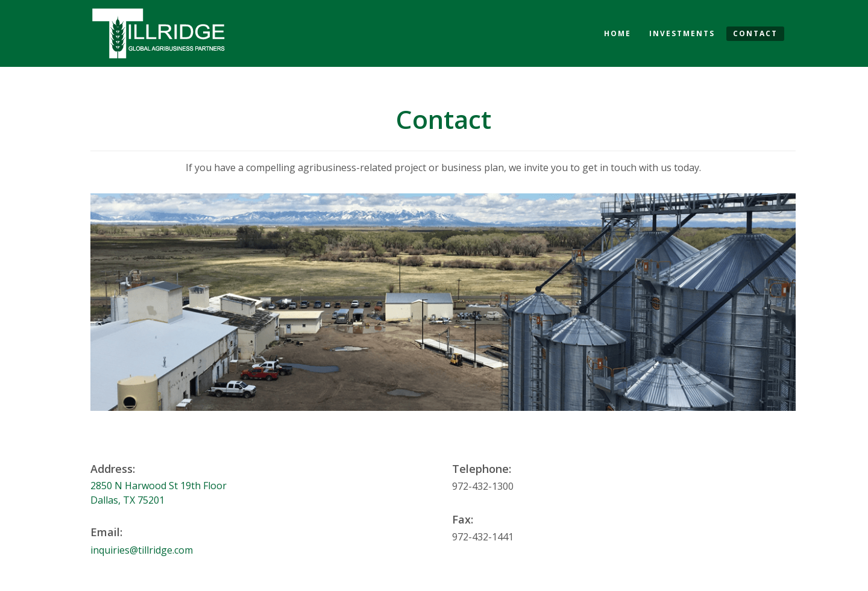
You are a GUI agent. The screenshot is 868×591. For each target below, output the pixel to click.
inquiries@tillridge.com (142, 550)
